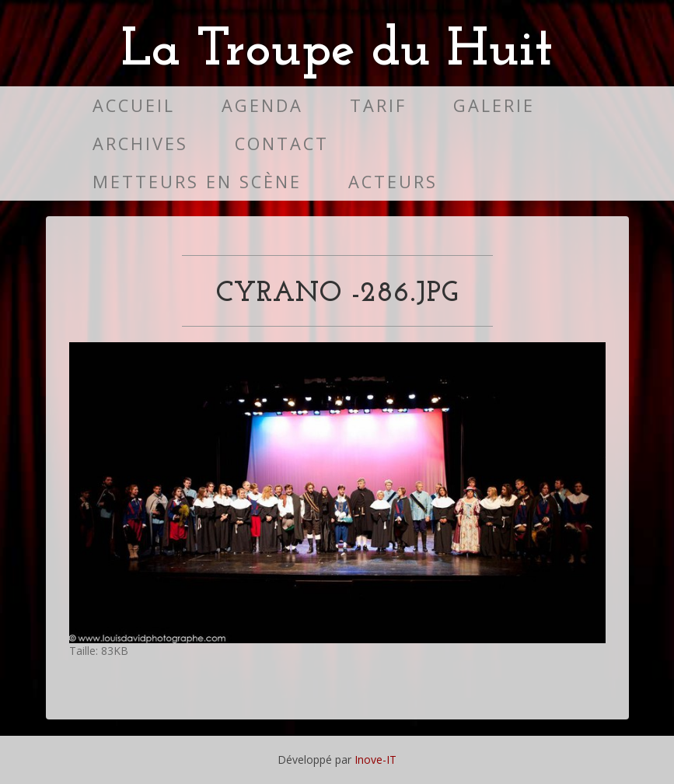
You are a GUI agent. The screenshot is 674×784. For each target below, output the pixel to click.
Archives (140, 143)
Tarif (378, 105)
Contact (282, 143)
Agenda (262, 105)
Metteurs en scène (197, 182)
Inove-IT (375, 759)
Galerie (494, 105)
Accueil (134, 105)
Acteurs (393, 182)
